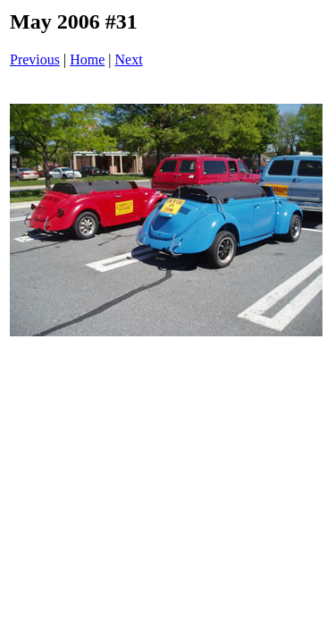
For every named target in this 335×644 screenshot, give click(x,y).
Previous (35, 59)
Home (87, 59)
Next (129, 59)
